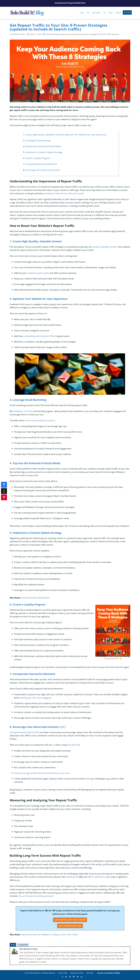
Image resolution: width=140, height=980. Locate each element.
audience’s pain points (38, 273)
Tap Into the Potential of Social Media (43, 146)
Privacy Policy (63, 973)
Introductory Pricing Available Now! (70, 3)
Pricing (119, 13)
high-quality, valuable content (102, 247)
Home (82, 13)
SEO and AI (101, 34)
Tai (104, 13)
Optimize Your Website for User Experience (85, 135)
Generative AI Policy (77, 973)
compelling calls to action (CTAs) (40, 336)
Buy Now (127, 12)
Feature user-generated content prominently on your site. (42, 773)
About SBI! (90, 973)
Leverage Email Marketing (38, 140)
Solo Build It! (72, 877)
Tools (111, 13)
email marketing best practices (40, 420)
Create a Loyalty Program (38, 158)
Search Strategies (90, 34)
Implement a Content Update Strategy (44, 152)
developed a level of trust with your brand (63, 193)
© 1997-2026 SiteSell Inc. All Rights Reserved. (40, 973)
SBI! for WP (96, 13)
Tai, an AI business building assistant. (36, 896)
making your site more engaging (35, 698)
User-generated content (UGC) (24, 732)
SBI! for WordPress (97, 877)
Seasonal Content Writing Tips (35, 598)
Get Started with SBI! (70, 926)
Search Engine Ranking (75, 34)
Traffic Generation (113, 34)
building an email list (23, 411)
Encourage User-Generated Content (43, 170)
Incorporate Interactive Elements (41, 164)
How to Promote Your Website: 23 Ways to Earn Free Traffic (49, 934)
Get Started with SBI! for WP (70, 920)
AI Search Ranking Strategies (55, 34)
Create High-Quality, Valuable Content (44, 135)
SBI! (88, 13)
